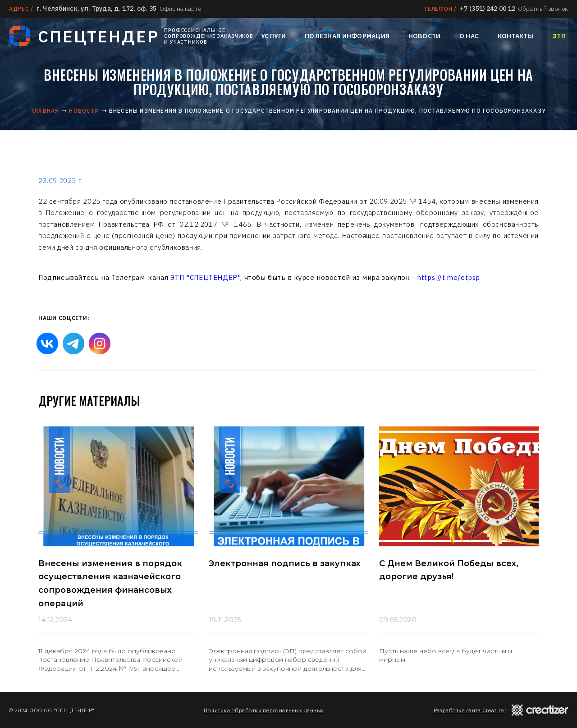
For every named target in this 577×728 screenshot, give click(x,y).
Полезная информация (347, 36)
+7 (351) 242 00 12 (488, 9)
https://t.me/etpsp (449, 277)
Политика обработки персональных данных (264, 710)
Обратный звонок (543, 9)
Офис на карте (180, 9)
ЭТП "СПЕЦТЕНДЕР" (206, 277)
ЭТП (559, 36)
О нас (469, 36)
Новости (425, 36)
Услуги (274, 36)
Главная (45, 111)
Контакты (516, 36)
